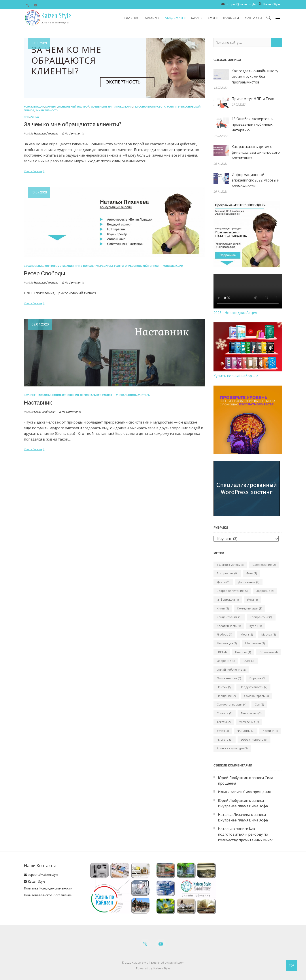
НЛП (26, 117)
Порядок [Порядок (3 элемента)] (257, 678)
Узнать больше (33, 171)
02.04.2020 (40, 324)
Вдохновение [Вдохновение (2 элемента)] (264, 565)
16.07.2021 (39, 192)
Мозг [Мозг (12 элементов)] (247, 634)
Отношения (70, 395)
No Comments (74, 133)
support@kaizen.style (241, 4)
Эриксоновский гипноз (142, 266)
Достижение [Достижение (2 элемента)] (249, 582)
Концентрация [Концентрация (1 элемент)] (229, 617)
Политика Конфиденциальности (48, 888)
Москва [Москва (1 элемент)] (269, 634)
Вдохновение (34, 266)
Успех (35, 117)
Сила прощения (257, 792)
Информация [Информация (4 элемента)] (228, 600)
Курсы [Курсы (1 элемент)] (256, 626)
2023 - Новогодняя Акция (235, 313)
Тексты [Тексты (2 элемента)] (224, 722)
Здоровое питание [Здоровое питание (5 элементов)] (232, 591)
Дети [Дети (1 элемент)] (251, 573)
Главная (132, 18)
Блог (195, 18)
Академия (174, 18)
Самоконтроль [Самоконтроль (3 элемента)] (256, 696)
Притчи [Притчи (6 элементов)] (224, 687)
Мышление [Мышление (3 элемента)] (255, 643)
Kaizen (151, 18)
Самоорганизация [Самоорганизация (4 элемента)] (231, 704)
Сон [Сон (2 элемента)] (259, 704)
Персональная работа (150, 107)
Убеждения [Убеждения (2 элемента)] (249, 722)
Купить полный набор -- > (236, 376)
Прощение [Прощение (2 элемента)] (226, 696)
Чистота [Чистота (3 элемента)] (225, 740)
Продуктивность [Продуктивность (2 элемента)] (253, 687)
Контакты (253, 18)
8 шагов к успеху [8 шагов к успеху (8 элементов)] (230, 565)
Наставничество (49, 395)
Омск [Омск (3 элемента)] (249, 661)
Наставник (38, 403)
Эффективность (47, 110)
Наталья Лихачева (46, 133)
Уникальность (127, 395)
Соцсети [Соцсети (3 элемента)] (225, 713)
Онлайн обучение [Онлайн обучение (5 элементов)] (231, 670)
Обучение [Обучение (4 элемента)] (268, 652)
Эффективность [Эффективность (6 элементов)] (254, 740)
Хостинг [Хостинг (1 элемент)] (270, 731)
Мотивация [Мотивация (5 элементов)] (227, 643)
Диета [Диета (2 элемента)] (223, 582)
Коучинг (51, 107)
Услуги (172, 107)
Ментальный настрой (74, 107)
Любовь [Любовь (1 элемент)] (224, 634)
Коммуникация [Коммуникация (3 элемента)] (250, 608)
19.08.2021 (39, 43)
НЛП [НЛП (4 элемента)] (222, 652)
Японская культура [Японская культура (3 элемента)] (232, 748)
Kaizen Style (272, 4)
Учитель (144, 395)
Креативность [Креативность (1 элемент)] (229, 626)
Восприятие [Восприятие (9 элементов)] (227, 573)
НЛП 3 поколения (120, 107)
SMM (211, 18)
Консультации (34, 107)
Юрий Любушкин (44, 412)
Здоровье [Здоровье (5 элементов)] (265, 591)
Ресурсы (107, 266)
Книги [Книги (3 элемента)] (223, 608)
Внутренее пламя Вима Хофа (243, 806)
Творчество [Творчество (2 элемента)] (251, 713)
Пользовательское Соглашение (48, 895)
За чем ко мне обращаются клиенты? (73, 125)
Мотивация (99, 107)
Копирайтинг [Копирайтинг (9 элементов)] (261, 617)
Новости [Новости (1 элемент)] (243, 652)
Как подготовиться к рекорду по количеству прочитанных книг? (245, 834)
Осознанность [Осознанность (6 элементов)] (229, 678)
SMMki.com (177, 963)
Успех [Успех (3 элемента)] (223, 731)
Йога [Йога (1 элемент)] (252, 600)
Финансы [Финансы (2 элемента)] (246, 731)
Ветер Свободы (44, 274)
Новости (231, 18)
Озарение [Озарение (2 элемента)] (226, 661)
